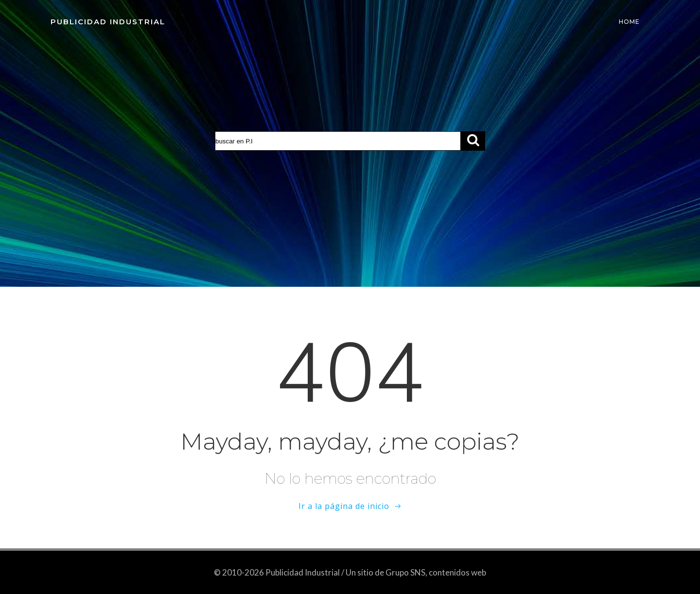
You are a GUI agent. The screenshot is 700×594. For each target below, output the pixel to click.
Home (629, 22)
